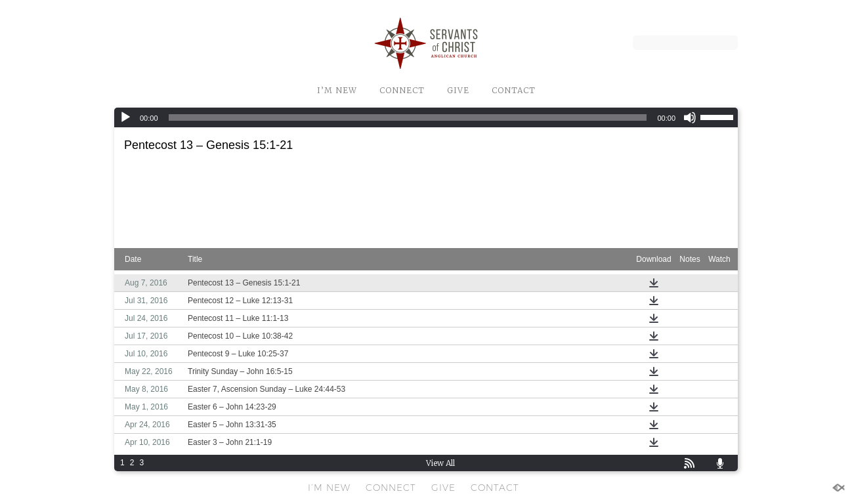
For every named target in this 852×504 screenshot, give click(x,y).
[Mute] (690, 117)
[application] (426, 117)
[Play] (125, 117)
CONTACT (514, 90)
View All (440, 463)
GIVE (458, 90)
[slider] (408, 117)
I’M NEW (337, 90)
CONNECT (402, 90)
